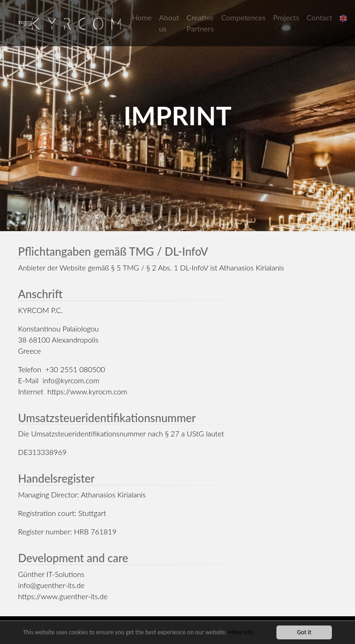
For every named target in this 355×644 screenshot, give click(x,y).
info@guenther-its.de (51, 585)
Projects (286, 17)
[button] (344, 18)
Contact (319, 17)
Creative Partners (200, 23)
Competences (244, 17)
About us (169, 23)
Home (142, 17)
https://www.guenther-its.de (63, 596)
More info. (242, 633)
